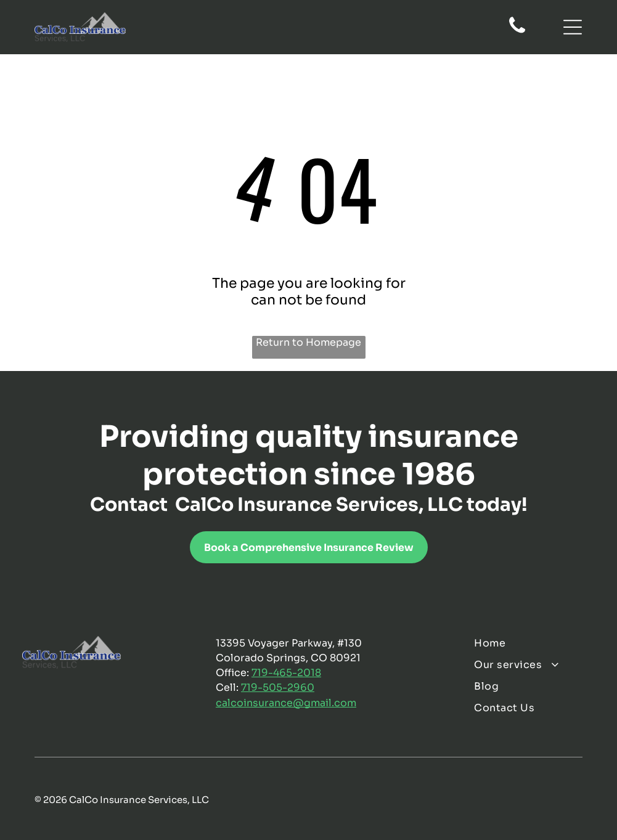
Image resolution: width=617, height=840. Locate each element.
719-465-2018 (286, 673)
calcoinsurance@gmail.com (286, 703)
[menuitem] (534, 643)
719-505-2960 (278, 687)
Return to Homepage (308, 342)
